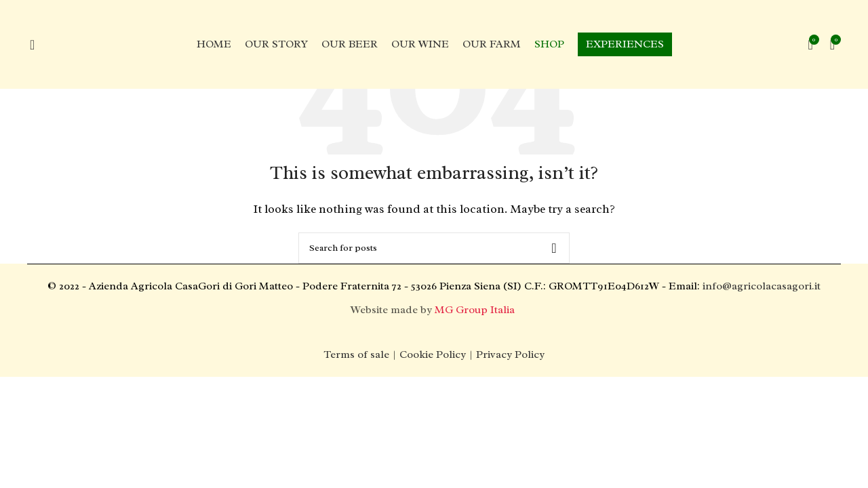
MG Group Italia (476, 310)
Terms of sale (356, 354)
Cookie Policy (433, 354)
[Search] (434, 248)
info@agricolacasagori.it (762, 286)
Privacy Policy (510, 354)
